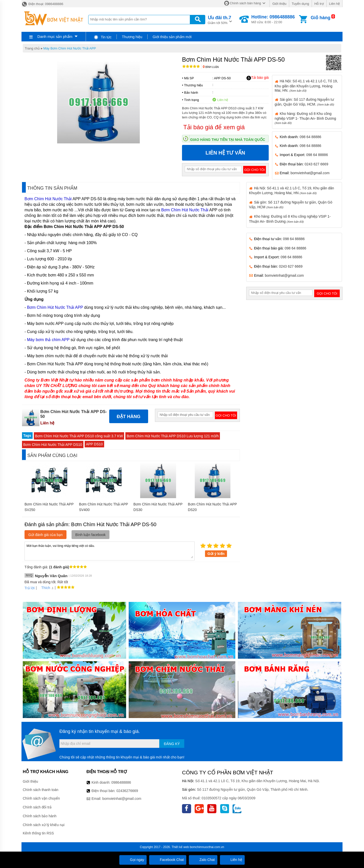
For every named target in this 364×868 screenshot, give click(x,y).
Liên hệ (334, 4)
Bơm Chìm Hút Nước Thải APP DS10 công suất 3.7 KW (79, 436)
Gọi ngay (133, 860)
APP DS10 (94, 444)
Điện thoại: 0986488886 (42, 4)
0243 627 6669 (316, 164)
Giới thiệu (279, 4)
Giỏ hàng (321, 18)
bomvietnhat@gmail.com (310, 173)
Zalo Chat (203, 860)
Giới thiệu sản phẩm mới (172, 37)
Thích (44, 588)
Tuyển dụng (300, 4)
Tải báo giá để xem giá (214, 127)
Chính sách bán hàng (245, 3)
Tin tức (103, 37)
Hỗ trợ (319, 4)
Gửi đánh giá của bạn (45, 535)
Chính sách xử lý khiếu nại (44, 825)
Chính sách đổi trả (37, 807)
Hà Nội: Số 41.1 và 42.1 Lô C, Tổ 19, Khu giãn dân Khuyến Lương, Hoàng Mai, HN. (306, 86)
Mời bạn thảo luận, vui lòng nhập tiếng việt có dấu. (110, 551)
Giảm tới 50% (220, 20)
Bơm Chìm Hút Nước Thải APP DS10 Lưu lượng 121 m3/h (173, 436)
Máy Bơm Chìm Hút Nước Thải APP (70, 48)
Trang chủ (32, 48)
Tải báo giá (257, 78)
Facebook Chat (168, 860)
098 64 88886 (310, 137)
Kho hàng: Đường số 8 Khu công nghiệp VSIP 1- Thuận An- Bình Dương (305, 118)
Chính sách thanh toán (41, 790)
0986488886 (121, 782)
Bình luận (211, 67)
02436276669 (127, 791)
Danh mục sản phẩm (55, 36)
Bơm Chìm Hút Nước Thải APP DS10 (53, 445)
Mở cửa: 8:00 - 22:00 (273, 19)
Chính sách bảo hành (40, 816)
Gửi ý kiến (216, 554)
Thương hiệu (132, 37)
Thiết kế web (180, 847)
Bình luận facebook (90, 535)
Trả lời (30, 588)
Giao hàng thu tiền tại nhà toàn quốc (228, 140)
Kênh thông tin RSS (38, 833)
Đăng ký (172, 744)
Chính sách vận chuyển (41, 798)
